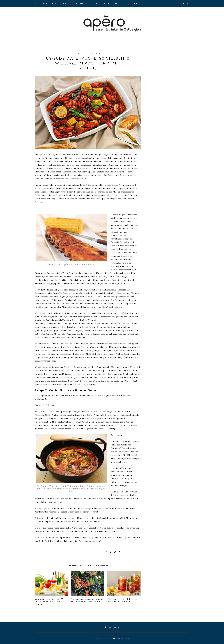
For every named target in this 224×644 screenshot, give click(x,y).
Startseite (41, 4)
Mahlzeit (78, 4)
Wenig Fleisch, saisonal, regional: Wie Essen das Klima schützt (87, 600)
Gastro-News (60, 4)
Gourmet (93, 4)
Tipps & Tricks (131, 4)
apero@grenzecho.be (122, 638)
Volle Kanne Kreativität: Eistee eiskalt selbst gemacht (122, 600)
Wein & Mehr (111, 4)
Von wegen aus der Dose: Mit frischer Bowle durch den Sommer (50, 602)
